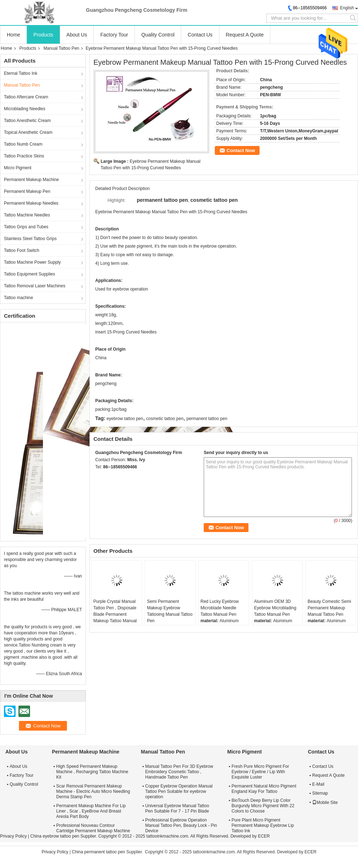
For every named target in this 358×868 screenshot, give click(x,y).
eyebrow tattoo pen (125, 419)
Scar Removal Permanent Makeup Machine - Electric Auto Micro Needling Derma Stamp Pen (93, 791)
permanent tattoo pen (207, 419)
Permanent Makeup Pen (27, 191)
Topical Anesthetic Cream (28, 132)
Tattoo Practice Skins (24, 156)
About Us (77, 35)
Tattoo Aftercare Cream (26, 97)
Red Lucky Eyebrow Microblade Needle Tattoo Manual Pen (220, 608)
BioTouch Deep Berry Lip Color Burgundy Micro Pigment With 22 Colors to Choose (263, 806)
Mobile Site (325, 803)
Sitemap (320, 793)
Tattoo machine (18, 298)
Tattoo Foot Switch (22, 250)
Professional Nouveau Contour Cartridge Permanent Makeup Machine (93, 828)
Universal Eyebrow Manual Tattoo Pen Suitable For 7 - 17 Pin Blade (177, 808)
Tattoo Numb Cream (23, 144)
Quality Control (158, 35)
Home (13, 35)
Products (43, 35)
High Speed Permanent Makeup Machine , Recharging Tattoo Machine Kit (92, 772)
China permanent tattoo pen (99, 852)
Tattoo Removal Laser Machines (35, 286)
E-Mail (318, 784)
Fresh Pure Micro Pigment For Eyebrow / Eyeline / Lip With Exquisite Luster (260, 772)
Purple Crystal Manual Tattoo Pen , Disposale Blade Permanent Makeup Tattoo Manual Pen (115, 614)
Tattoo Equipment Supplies (30, 274)
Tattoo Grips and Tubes (26, 227)
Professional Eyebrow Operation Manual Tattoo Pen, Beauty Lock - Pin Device (181, 825)
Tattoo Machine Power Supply (32, 262)
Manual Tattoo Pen (61, 48)
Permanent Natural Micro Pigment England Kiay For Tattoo (264, 789)
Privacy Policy (13, 836)
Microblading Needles (25, 109)
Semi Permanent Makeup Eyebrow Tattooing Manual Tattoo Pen (170, 611)
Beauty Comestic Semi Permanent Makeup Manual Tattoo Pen (329, 608)
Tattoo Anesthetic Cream (27, 121)
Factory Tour (114, 35)
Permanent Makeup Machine (31, 180)
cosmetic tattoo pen (165, 419)
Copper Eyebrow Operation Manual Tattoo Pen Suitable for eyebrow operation (179, 791)
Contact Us (200, 35)
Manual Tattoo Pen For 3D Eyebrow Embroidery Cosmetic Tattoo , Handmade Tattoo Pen (179, 772)
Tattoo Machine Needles (27, 215)
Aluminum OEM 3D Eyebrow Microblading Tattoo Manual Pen (275, 608)
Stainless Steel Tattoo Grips (30, 239)
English (347, 8)
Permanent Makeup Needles (31, 203)
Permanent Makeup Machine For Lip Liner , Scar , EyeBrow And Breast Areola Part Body (91, 811)
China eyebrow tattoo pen (55, 836)
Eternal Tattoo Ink (21, 73)
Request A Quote (245, 35)
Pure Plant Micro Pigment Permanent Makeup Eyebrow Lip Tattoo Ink (263, 825)
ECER (264, 836)
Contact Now (241, 150)
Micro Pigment (18, 168)
